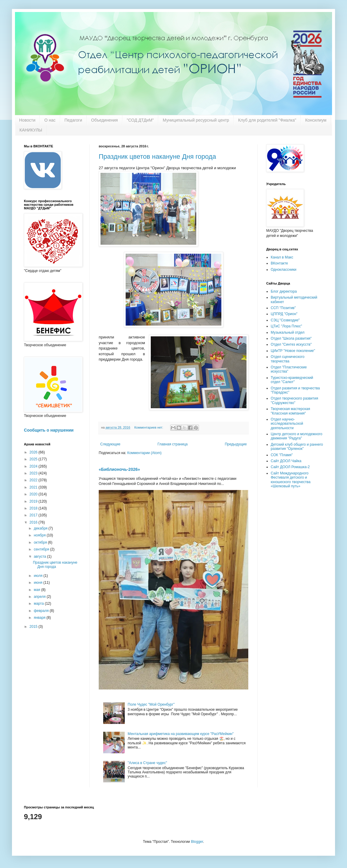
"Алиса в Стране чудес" (147, 763)
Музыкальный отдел (288, 332)
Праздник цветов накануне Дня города (157, 156)
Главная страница (173, 444)
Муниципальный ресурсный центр (196, 120)
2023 (34, 473)
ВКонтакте (279, 263)
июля (39, 576)
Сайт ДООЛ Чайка (286, 461)
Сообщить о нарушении (49, 430)
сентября (42, 549)
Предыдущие (236, 444)
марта (39, 604)
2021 (34, 487)
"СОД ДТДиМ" (140, 120)
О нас (50, 120)
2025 (34, 459)
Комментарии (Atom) (144, 453)
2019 (34, 501)
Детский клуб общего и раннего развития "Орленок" (297, 447)
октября (41, 542)
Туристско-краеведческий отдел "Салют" (292, 380)
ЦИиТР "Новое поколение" (293, 351)
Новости (27, 120)
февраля (42, 611)
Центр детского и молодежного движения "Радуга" (296, 436)
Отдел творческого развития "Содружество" (294, 400)
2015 (34, 627)
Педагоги (73, 120)
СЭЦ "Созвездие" (285, 320)
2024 (34, 466)
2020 (34, 494)
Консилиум (316, 120)
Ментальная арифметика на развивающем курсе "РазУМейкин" (181, 734)
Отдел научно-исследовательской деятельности (287, 424)
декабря (41, 528)
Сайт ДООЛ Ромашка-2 (290, 467)
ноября (40, 535)
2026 (34, 452)
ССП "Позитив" (283, 308)
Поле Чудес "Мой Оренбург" (151, 704)
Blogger (197, 842)
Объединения (105, 120)
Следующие (110, 444)
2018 (34, 508)
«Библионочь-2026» (119, 469)
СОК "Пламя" (282, 455)
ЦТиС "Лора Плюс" (286, 326)
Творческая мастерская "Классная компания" (290, 411)
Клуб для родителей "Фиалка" (267, 120)
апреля (40, 597)
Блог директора (284, 291)
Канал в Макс (282, 257)
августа (41, 557)
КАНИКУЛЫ (31, 130)
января (40, 618)
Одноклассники (284, 270)
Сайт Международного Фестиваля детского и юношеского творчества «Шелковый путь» (291, 480)
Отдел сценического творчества (288, 359)
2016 (34, 522)
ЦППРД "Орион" (284, 314)
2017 (34, 515)
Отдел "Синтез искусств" (291, 344)
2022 (34, 480)
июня (39, 583)
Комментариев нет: (149, 427)
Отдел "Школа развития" (291, 338)
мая (38, 590)
